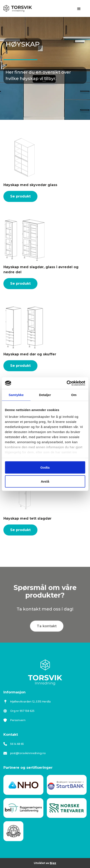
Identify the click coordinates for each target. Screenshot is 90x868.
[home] (18, 8)
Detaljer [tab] (45, 395)
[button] (79, 9)
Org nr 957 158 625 (19, 711)
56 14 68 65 (14, 744)
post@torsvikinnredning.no (25, 753)
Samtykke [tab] (16, 395)
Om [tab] (74, 395)
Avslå (45, 481)
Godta (45, 467)
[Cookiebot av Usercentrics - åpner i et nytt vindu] (66, 383)
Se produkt (20, 196)
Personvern (14, 720)
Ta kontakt (47, 630)
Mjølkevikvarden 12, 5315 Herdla (27, 702)
